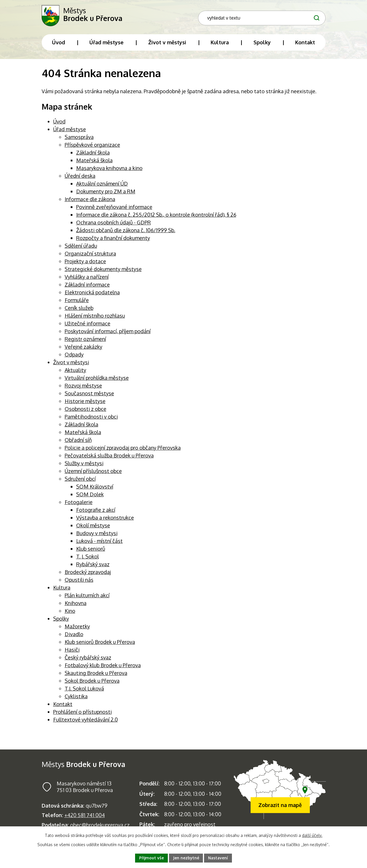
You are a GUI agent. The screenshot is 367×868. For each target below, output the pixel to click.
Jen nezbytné (186, 858)
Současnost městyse (89, 395)
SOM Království (95, 488)
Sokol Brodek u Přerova (92, 682)
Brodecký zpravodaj (88, 574)
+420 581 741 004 (85, 817)
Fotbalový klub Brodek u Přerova (103, 667)
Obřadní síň (78, 442)
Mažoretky (77, 628)
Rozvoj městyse (83, 387)
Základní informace (87, 286)
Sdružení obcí (80, 480)
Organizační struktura (90, 255)
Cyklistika (76, 698)
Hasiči (72, 651)
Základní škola (93, 154)
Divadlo (74, 636)
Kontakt (63, 706)
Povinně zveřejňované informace (114, 209)
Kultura (62, 589)
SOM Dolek (90, 496)
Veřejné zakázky (83, 348)
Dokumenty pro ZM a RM (106, 193)
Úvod (59, 123)
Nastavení (218, 858)
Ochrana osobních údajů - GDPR (114, 224)
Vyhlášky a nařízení (87, 278)
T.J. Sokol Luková (84, 690)
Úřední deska (80, 178)
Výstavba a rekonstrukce (105, 519)
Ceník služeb (79, 310)
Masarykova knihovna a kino (109, 170)
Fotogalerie (79, 504)
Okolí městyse (93, 527)
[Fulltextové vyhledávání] (288, 13)
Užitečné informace (88, 325)
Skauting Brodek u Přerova (96, 675)
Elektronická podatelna (92, 294)
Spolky (61, 620)
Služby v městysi (84, 465)
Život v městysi (71, 364)
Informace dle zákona (90, 201)
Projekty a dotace (85, 263)
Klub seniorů (91, 550)
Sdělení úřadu (81, 247)
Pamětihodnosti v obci (91, 418)
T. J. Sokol (88, 558)
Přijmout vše (151, 858)
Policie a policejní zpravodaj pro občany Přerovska (123, 449)
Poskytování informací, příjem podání (108, 333)
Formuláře (77, 302)
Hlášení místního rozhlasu (95, 317)
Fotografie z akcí (96, 512)
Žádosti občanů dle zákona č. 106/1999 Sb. (126, 232)
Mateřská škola (94, 162)
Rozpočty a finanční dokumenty (113, 240)
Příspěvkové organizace (92, 146)
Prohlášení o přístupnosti (82, 714)
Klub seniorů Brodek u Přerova (100, 644)
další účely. (312, 835)
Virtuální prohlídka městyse (97, 379)
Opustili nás (79, 581)
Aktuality (75, 372)
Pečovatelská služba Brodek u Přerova (109, 457)
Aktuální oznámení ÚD (102, 185)
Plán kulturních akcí (87, 597)
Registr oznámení (85, 341)
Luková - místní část (99, 543)
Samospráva (79, 139)
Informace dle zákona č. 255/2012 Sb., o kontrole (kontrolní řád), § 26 (156, 216)
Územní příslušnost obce (93, 473)
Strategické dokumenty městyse (103, 271)
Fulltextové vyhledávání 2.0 (85, 721)
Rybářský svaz (93, 566)
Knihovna (76, 605)
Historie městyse (85, 403)
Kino (70, 613)
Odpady (74, 356)
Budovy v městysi (97, 535)
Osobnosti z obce (85, 411)
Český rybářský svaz (88, 659)
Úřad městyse (70, 131)
